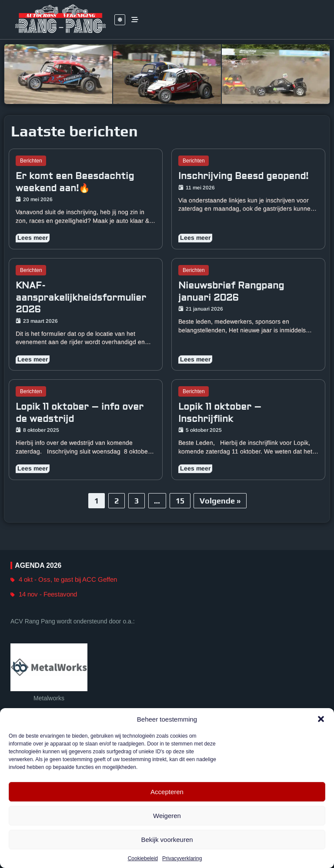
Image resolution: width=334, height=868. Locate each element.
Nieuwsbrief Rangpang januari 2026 (231, 292)
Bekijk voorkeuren (167, 840)
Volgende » (220, 501)
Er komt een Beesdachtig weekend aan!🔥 (75, 182)
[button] (321, 719)
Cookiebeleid (143, 858)
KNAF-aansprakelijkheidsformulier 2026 (81, 298)
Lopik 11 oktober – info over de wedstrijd (80, 413)
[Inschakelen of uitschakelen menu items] (135, 20)
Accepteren (167, 792)
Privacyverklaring (182, 858)
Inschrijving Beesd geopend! (243, 176)
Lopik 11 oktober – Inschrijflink (220, 413)
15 (180, 501)
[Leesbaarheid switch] (120, 20)
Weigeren (167, 816)
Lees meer (33, 238)
